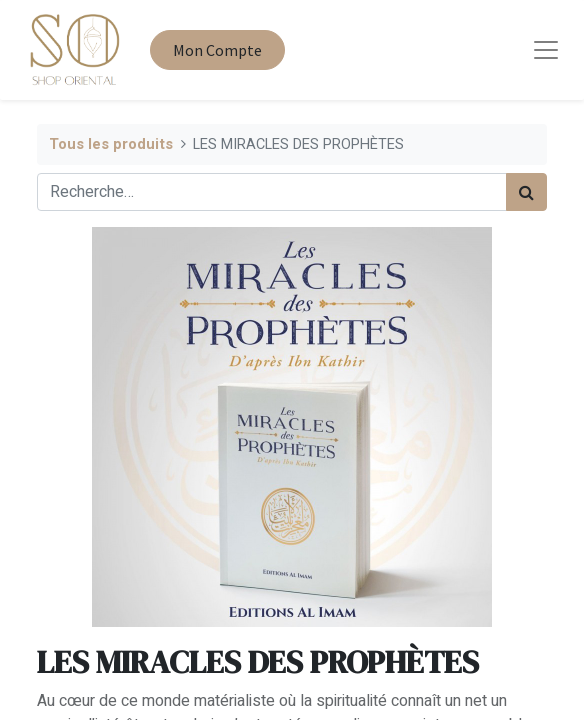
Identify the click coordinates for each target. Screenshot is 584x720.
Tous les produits (111, 144)
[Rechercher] (526, 192)
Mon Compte (217, 50)
